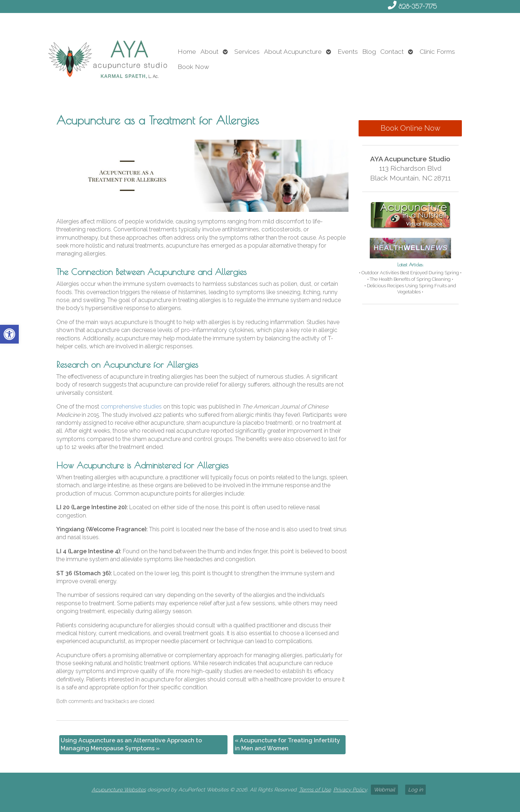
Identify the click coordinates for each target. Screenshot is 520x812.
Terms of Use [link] (315, 789)
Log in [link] (415, 789)
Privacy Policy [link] (350, 789)
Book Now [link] (193, 67)
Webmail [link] (384, 789)
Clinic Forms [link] (437, 51)
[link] (9, 334)
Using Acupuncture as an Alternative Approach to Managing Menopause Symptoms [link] (131, 744)
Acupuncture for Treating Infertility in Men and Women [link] (287, 744)
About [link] (209, 51)
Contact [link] (392, 51)
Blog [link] (369, 51)
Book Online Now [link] (410, 128)
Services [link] (247, 51)
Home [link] (187, 51)
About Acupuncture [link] (293, 51)
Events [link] (348, 51)
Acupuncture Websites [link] (119, 789)
